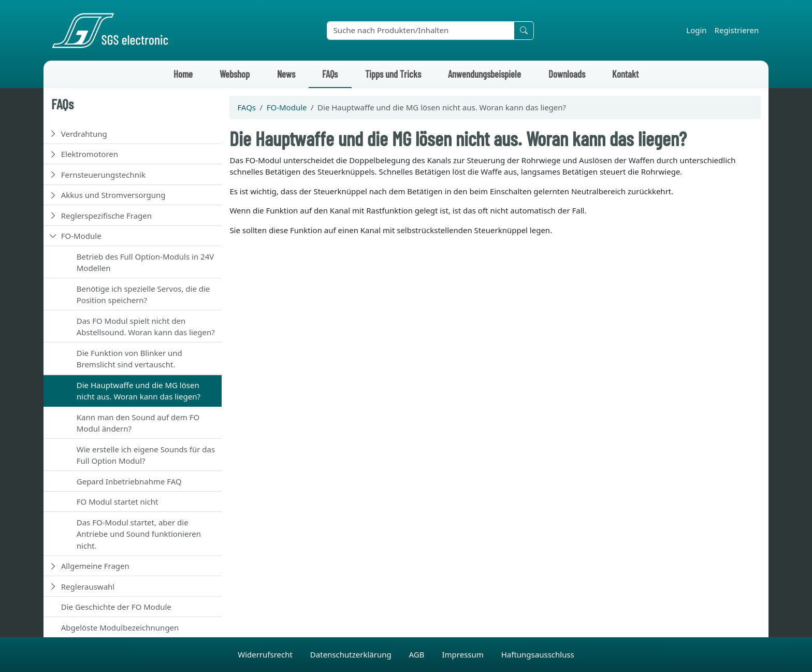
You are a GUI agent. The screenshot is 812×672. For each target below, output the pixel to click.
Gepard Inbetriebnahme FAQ (129, 481)
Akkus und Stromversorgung (113, 195)
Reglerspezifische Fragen (106, 216)
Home (183, 74)
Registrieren (737, 30)
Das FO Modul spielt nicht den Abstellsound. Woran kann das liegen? (146, 327)
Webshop (235, 74)
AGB (418, 654)
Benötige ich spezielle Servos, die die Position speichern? (143, 295)
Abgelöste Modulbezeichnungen (120, 627)
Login (696, 30)
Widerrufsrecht (266, 654)
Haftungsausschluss (538, 654)
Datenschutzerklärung (352, 654)
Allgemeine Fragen (95, 566)
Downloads (567, 74)
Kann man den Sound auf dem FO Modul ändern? (138, 423)
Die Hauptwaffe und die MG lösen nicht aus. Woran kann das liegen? (139, 391)
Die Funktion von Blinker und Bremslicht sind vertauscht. (129, 359)
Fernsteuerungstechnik (103, 175)
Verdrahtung (84, 134)
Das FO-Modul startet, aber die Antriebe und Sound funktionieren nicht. (139, 534)
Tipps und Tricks (393, 74)
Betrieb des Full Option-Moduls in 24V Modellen (145, 262)
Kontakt (625, 74)
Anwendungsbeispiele (484, 74)
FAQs (330, 74)
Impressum (463, 654)
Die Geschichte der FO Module (116, 607)
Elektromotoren (90, 154)
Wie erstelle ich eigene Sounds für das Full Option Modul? (146, 455)
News (286, 74)
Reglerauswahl (88, 587)
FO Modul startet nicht (118, 502)
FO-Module (81, 236)
